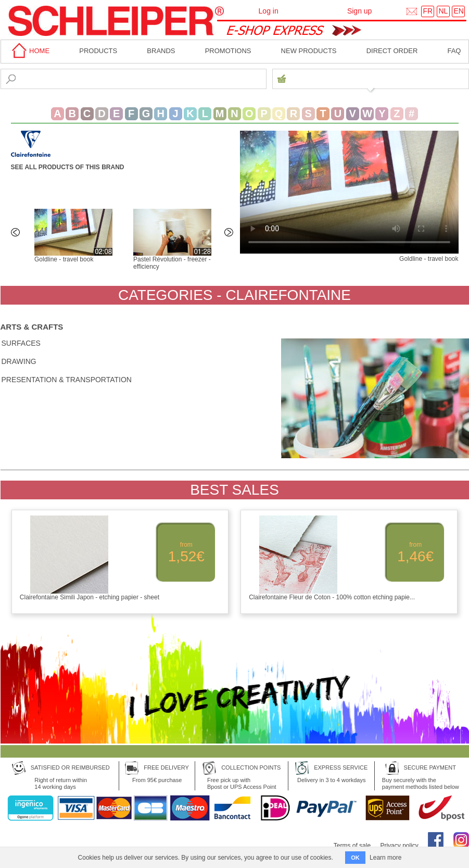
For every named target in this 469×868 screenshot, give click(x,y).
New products (309, 51)
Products (98, 51)
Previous (16, 233)
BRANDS (161, 51)
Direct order (392, 51)
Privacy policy (399, 846)
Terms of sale (352, 846)
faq (454, 51)
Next (230, 233)
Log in (269, 11)
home (29, 51)
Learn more (385, 858)
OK (355, 858)
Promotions (228, 51)
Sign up (359, 11)
